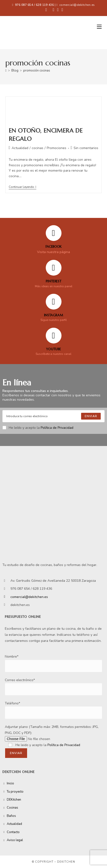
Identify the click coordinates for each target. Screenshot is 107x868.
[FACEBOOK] (54, 233)
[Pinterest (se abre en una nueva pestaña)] (53, 10)
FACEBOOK (53, 247)
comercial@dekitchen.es (77, 5)
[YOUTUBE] (54, 336)
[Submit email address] (91, 416)
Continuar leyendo (23, 187)
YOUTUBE (53, 349)
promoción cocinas (37, 71)
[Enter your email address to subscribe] (53, 416)
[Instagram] (54, 302)
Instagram (53, 315)
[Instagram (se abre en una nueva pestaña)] (58, 10)
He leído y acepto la (38, 428)
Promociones (57, 148)
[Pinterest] (54, 268)
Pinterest (53, 281)
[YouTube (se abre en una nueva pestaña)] (61, 10)
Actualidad (20, 148)
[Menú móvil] (99, 27)
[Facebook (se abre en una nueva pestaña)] (46, 10)
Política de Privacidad (57, 428)
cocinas (38, 148)
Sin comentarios (86, 148)
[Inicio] (6, 71)
